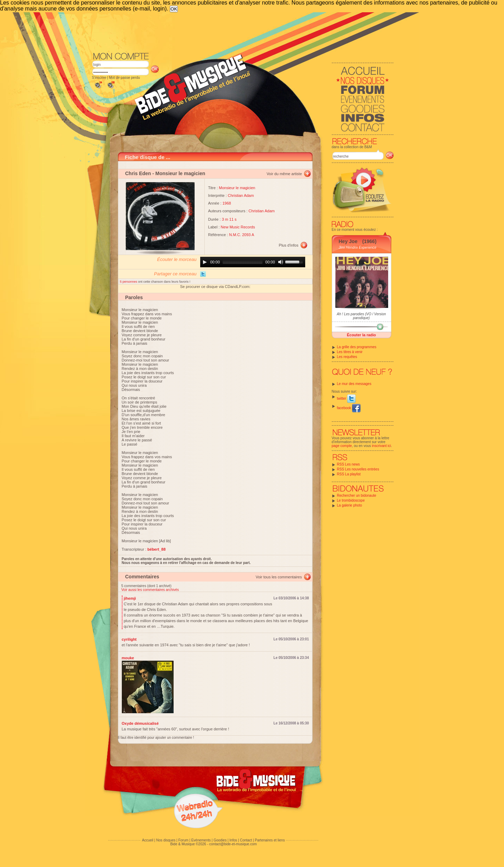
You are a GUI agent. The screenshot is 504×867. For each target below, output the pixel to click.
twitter (346, 398)
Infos (233, 840)
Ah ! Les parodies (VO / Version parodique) (361, 316)
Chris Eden (138, 173)
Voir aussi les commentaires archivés (150, 590)
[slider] (243, 262)
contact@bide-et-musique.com (233, 844)
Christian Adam (241, 195)
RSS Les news (349, 464)
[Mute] (281, 262)
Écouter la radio (361, 335)
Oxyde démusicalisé (140, 723)
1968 (227, 203)
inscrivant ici (381, 446)
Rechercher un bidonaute (357, 496)
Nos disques (166, 840)
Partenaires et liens (270, 840)
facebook (349, 408)
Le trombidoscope (351, 500)
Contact (246, 840)
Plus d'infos (289, 245)
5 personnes (129, 282)
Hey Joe (348, 241)
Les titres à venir (350, 352)
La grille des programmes (357, 347)
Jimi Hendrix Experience (358, 247)
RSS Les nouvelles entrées (358, 469)
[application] (253, 262)
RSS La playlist (349, 474)
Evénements (201, 840)
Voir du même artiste (284, 174)
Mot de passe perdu (124, 78)
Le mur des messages (354, 384)
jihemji (130, 598)
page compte (342, 446)
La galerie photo (350, 505)
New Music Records (238, 227)
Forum (183, 840)
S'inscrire (99, 78)
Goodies (220, 840)
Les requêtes (347, 357)
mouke (128, 658)
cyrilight (129, 639)
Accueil (148, 840)
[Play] (205, 262)
